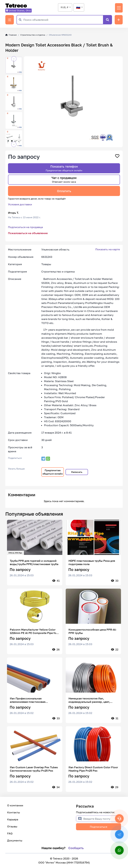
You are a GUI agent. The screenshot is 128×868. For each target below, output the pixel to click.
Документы (15, 840)
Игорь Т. (13, 213)
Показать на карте (108, 249)
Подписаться (98, 827)
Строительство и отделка (33, 35)
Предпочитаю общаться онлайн (53, 472)
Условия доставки (20, 204)
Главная (11, 35)
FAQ (10, 833)
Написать (77, 472)
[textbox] (79, 7)
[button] (14, 59)
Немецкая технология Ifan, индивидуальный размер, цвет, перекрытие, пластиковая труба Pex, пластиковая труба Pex (93, 700)
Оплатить (64, 191)
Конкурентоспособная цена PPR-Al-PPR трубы (92, 631)
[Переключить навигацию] (119, 8)
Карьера (13, 819)
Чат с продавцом (64, 180)
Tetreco (16, 6)
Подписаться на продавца (25, 227)
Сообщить (76, 848)
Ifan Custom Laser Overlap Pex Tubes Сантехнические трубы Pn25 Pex (34, 769)
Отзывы (12, 826)
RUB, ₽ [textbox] (64, 7)
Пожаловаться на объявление (28, 233)
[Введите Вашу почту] (102, 819)
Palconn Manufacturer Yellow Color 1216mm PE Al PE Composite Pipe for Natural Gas (33, 631)
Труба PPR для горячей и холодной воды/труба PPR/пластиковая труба (34, 562)
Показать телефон (64, 168)
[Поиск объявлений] (63, 20)
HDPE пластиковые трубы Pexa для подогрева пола (92, 562)
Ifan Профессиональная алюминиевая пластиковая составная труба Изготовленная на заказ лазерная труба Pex (33, 700)
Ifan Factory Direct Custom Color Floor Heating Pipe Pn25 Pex (93, 769)
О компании (15, 805)
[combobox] (65, 7)
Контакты (14, 812)
